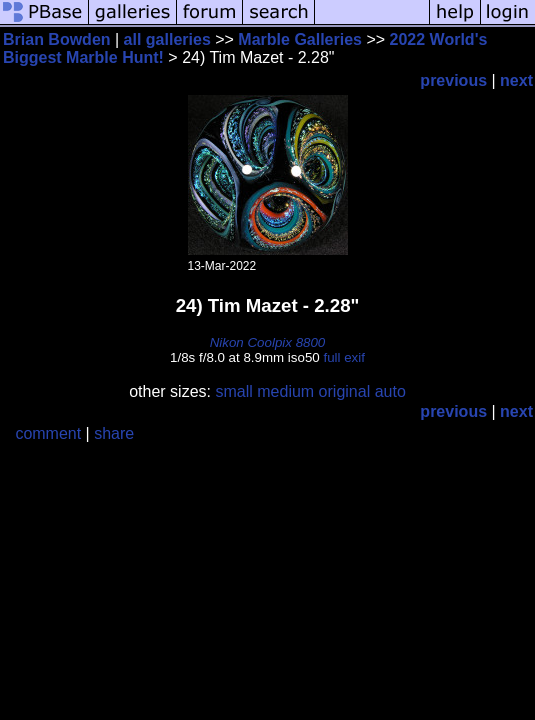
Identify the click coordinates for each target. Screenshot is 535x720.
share (114, 433)
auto (390, 391)
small (233, 391)
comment (48, 433)
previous (453, 80)
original (345, 391)
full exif (343, 357)
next (516, 80)
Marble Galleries (300, 39)
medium (285, 391)
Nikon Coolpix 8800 (268, 342)
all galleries (167, 39)
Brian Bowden (57, 39)
